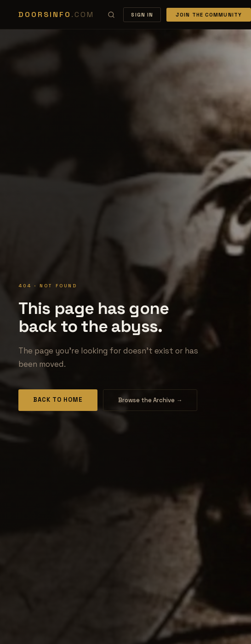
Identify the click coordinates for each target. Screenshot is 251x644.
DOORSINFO (56, 14)
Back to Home (58, 400)
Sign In (142, 15)
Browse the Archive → (150, 400)
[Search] (111, 15)
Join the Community (209, 15)
